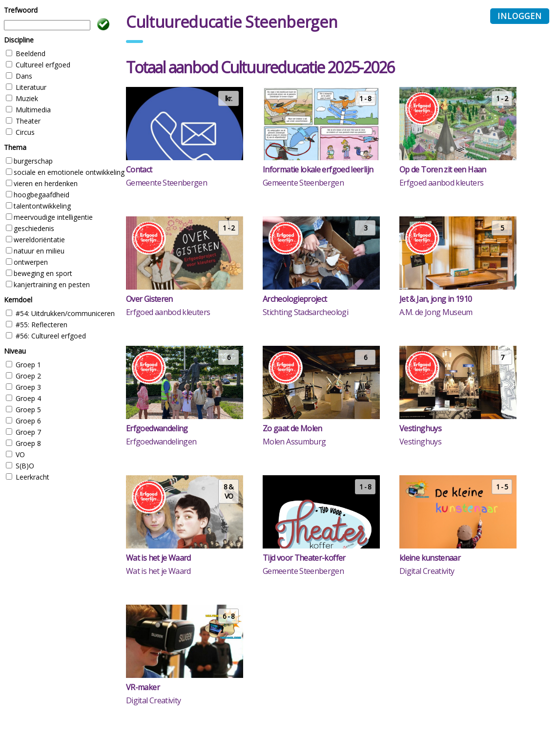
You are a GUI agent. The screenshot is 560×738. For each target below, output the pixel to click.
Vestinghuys (420, 428)
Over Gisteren (149, 299)
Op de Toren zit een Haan (443, 169)
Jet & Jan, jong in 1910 (436, 299)
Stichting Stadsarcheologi (305, 312)
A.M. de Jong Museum (436, 312)
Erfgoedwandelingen (161, 442)
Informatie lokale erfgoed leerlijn (318, 169)
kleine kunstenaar (430, 558)
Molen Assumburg (294, 442)
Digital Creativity (427, 571)
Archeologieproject (295, 299)
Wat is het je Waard (158, 558)
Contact (139, 169)
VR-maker (143, 687)
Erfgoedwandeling (157, 428)
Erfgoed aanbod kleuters (441, 183)
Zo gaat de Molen (292, 428)
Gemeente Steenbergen (166, 183)
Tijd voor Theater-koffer (304, 558)
